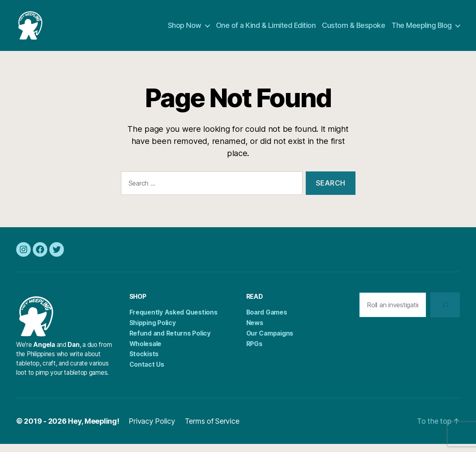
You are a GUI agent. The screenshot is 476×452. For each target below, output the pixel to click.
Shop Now (185, 29)
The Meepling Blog (422, 29)
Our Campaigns (270, 341)
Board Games (267, 320)
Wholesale (146, 352)
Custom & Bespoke (353, 29)
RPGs (254, 352)
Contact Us (147, 373)
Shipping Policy (153, 331)
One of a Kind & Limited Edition (266, 29)
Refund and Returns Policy (170, 341)
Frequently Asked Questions (173, 320)
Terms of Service (213, 429)
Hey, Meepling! (94, 429)
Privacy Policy (152, 429)
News (255, 331)
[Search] (445, 313)
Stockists (144, 362)
